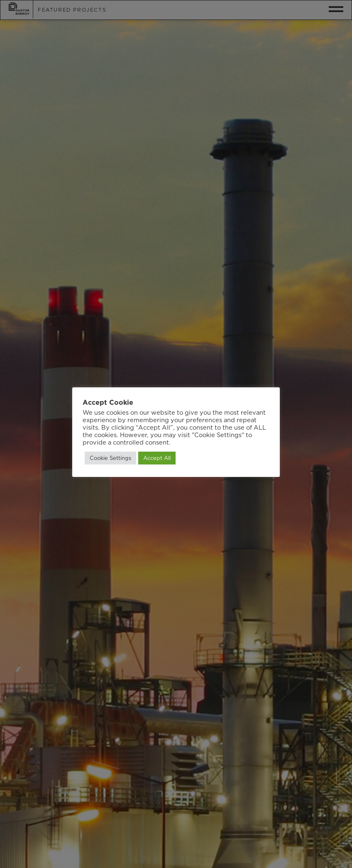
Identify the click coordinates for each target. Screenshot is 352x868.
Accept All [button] (157, 458)
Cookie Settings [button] (110, 458)
